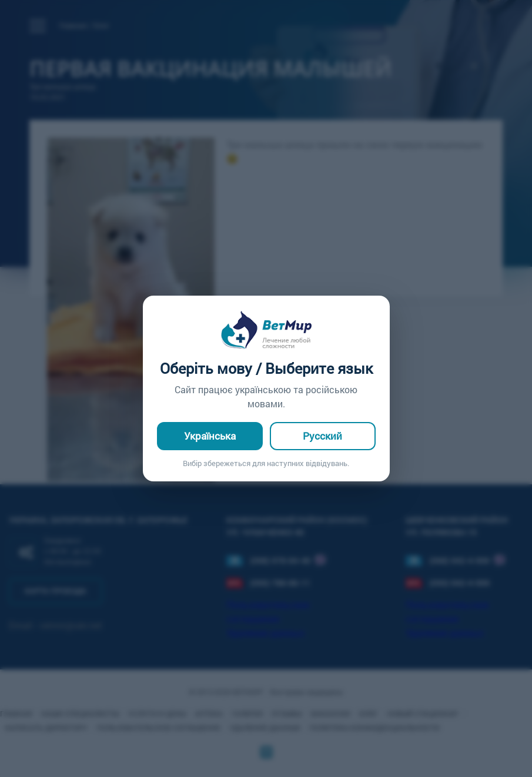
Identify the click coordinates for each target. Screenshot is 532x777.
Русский (322, 436)
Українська (210, 436)
